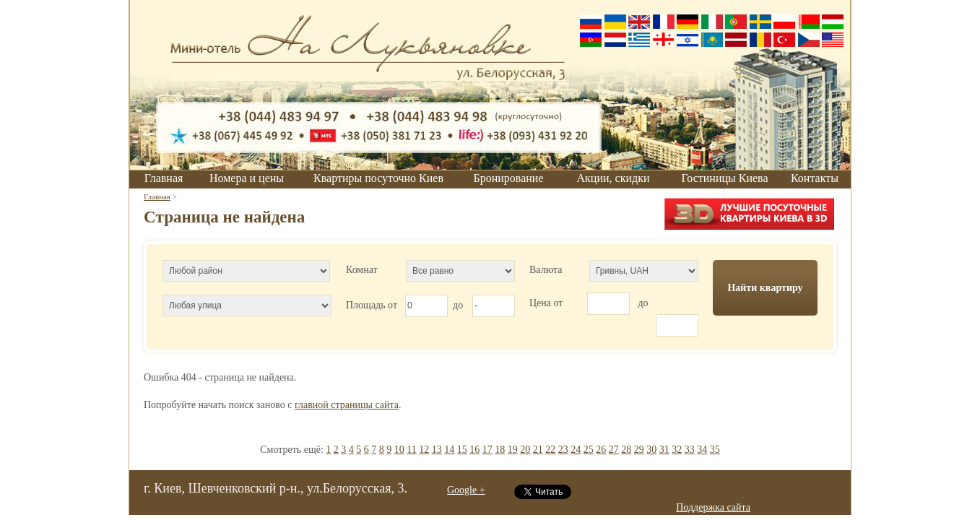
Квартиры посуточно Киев (378, 178)
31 (664, 450)
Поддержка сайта (713, 507)
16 (474, 450)
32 (677, 450)
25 (589, 450)
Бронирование (509, 178)
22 (550, 450)
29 (639, 450)
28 (626, 450)
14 (449, 450)
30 (651, 450)
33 (690, 450)
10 (399, 450)
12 (424, 450)
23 (563, 450)
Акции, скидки (613, 178)
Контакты (815, 178)
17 (487, 450)
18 (500, 450)
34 (702, 450)
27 (614, 450)
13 (437, 450)
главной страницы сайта (347, 405)
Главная (164, 178)
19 (513, 450)
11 (411, 450)
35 (715, 450)
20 (525, 450)
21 (538, 450)
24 (576, 450)
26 (601, 450)
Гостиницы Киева (724, 178)
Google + (466, 490)
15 (462, 450)
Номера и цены (247, 178)
